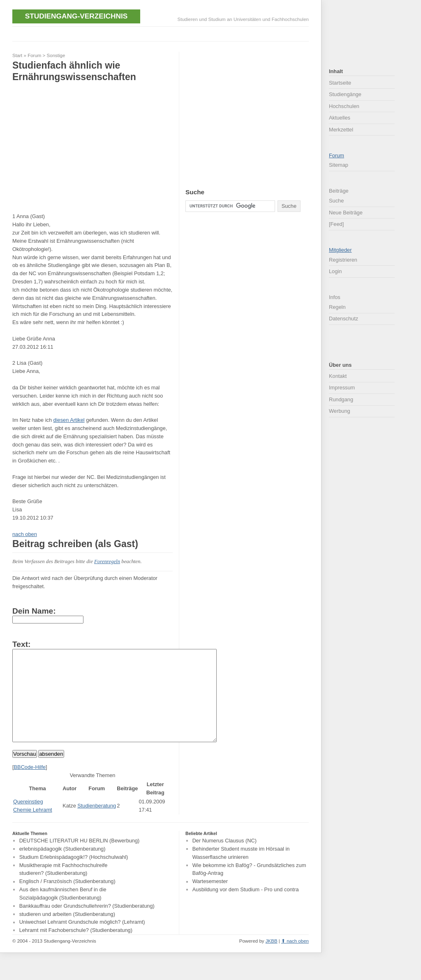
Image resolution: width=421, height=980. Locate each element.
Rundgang (341, 399)
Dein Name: (34, 611)
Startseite (340, 83)
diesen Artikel (69, 420)
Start (17, 55)
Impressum (342, 388)
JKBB (272, 959)
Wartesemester (210, 900)
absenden (51, 772)
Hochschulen (344, 106)
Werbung (340, 411)
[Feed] (336, 224)
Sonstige (56, 55)
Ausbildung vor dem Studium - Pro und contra (246, 908)
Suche (336, 201)
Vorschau (25, 772)
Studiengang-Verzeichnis (76, 16)
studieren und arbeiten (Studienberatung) (67, 933)
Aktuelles (340, 118)
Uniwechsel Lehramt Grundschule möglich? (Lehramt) (82, 941)
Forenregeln (107, 561)
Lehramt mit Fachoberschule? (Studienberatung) (76, 949)
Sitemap (339, 165)
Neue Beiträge (346, 213)
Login (335, 271)
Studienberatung (97, 824)
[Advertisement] (162, 33)
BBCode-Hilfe (30, 786)
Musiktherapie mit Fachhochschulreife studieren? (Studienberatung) (64, 888)
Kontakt (338, 376)
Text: (21, 644)
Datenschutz (344, 319)
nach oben (25, 534)
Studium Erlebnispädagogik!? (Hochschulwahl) (74, 875)
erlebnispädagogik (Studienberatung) (62, 867)
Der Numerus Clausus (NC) (224, 859)
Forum (34, 55)
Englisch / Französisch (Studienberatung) (67, 900)
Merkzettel (341, 130)
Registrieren (343, 260)
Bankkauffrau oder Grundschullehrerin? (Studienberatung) (87, 924)
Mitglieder (340, 250)
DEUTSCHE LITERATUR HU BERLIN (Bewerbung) (80, 859)
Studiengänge (345, 94)
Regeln (337, 307)
